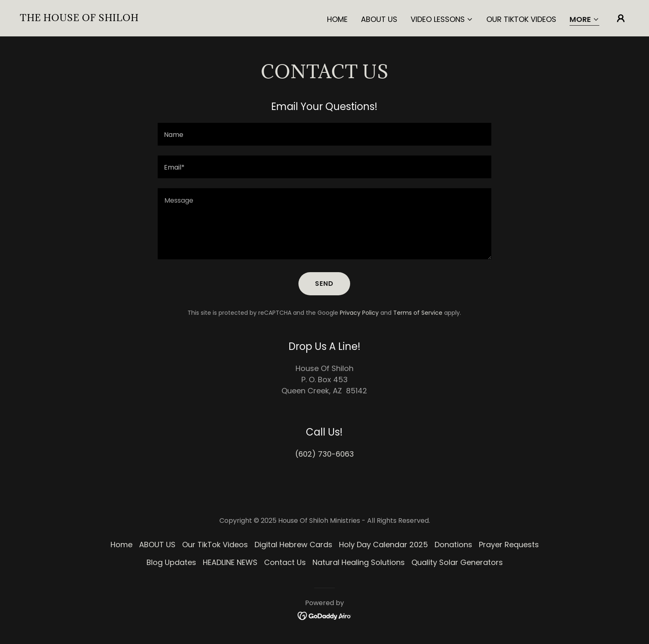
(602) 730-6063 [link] (324, 454)
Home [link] (337, 19)
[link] (79, 18)
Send (324, 284)
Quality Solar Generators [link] (457, 562)
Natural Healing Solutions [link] (359, 562)
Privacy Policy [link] (359, 313)
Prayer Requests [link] (509, 545)
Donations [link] (453, 545)
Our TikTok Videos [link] (521, 19)
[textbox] (324, 134)
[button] (442, 19)
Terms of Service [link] (418, 313)
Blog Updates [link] (171, 562)
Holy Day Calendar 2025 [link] (383, 545)
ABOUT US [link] (379, 19)
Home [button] (121, 545)
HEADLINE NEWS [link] (230, 562)
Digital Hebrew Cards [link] (293, 545)
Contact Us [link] (285, 562)
